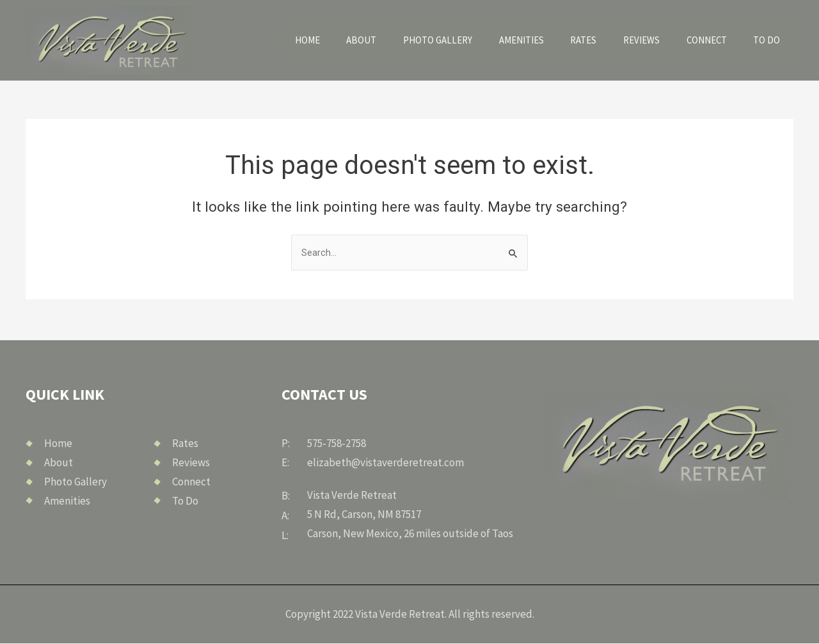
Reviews (652, 40)
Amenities (540, 40)
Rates (599, 40)
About (386, 40)
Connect (713, 40)
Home (337, 40)
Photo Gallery (458, 40)
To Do (769, 40)
